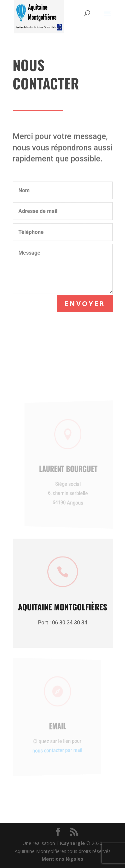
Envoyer (85, 304)
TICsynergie (71, 843)
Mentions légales (62, 859)
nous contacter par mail (54, 750)
